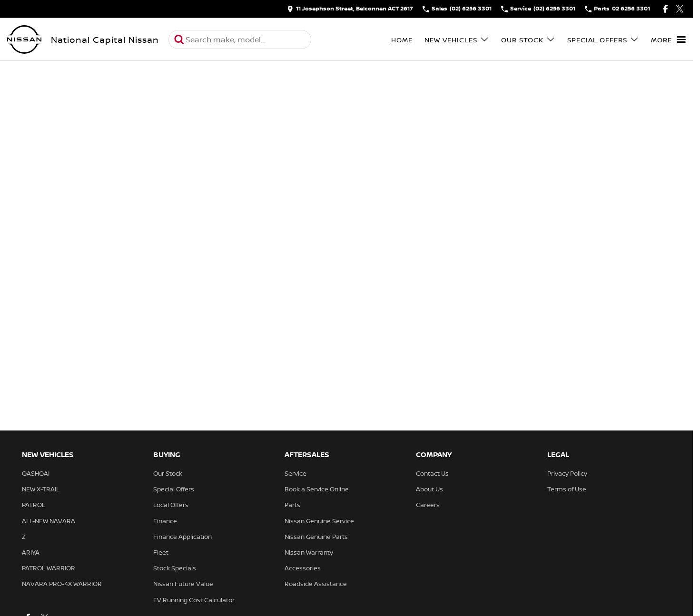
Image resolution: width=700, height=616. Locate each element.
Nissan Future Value (183, 584)
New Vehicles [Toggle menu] (457, 40)
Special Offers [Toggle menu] (603, 40)
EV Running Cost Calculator (194, 600)
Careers (428, 505)
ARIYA (31, 552)
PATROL (34, 505)
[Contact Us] (350, 9)
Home (402, 40)
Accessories (303, 568)
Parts (292, 505)
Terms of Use (567, 489)
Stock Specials (175, 568)
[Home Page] (24, 39)
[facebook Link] (665, 9)
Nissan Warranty (309, 552)
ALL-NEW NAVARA (49, 521)
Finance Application (182, 537)
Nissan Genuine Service (319, 521)
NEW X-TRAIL (41, 489)
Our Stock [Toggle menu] (528, 40)
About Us (429, 489)
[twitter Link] (680, 9)
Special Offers (174, 489)
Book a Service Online (317, 489)
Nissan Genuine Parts (316, 537)
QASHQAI (36, 473)
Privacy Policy (567, 473)
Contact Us (432, 473)
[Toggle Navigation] (668, 39)
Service (296, 473)
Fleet (161, 552)
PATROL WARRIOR (49, 568)
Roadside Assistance (316, 584)
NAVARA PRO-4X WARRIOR (62, 584)
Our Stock (168, 473)
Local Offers (171, 505)
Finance (165, 521)
